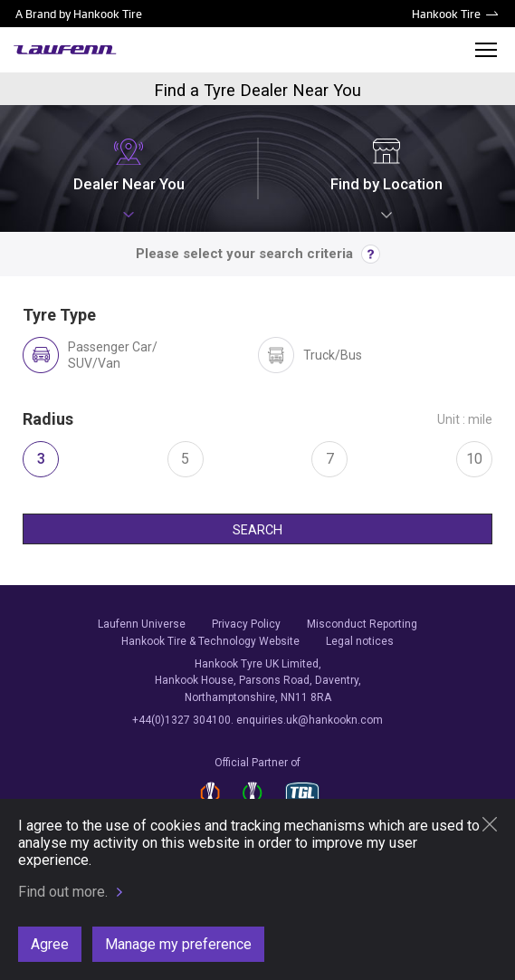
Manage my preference (178, 944)
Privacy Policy (246, 624)
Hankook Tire (446, 14)
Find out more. (63, 892)
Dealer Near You (129, 165)
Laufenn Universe (142, 624)
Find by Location (386, 165)
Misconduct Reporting (362, 624)
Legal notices (360, 641)
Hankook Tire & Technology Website (210, 641)
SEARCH (257, 530)
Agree (50, 944)
